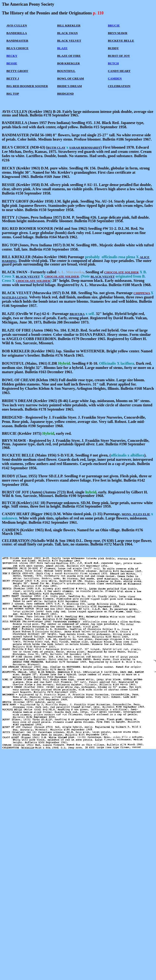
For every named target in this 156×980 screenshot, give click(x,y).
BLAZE (62, 48)
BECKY (12, 56)
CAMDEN (115, 78)
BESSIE (12, 63)
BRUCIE (114, 25)
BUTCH (113, 63)
